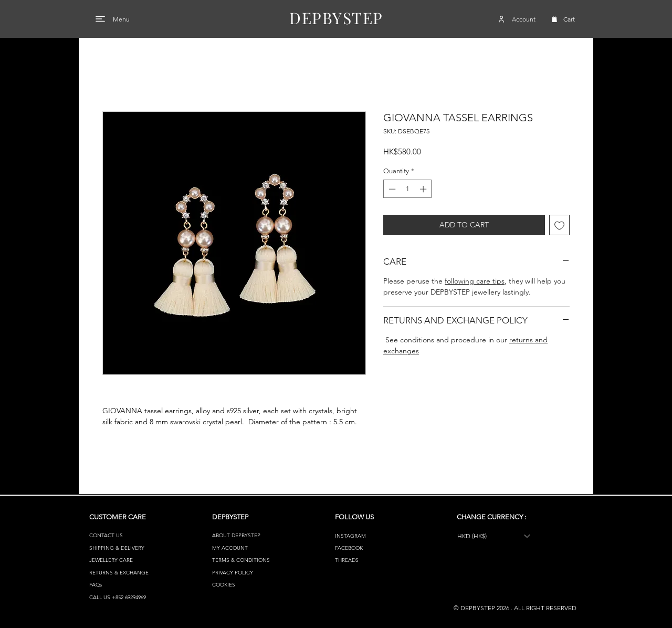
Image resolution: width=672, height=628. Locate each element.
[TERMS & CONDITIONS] (249, 560)
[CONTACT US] (126, 535)
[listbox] (493, 536)
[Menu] (100, 19)
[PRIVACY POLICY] (249, 573)
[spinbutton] (408, 189)
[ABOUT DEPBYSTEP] (249, 535)
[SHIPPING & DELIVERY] (126, 548)
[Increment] (424, 189)
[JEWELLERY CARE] (126, 560)
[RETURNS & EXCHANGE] (126, 573)
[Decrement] (391, 189)
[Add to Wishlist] (559, 225)
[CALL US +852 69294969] (126, 597)
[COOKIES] (249, 585)
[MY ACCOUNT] (249, 548)
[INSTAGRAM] (372, 536)
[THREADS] (372, 560)
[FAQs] (126, 585)
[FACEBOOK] (372, 548)
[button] (554, 19)
